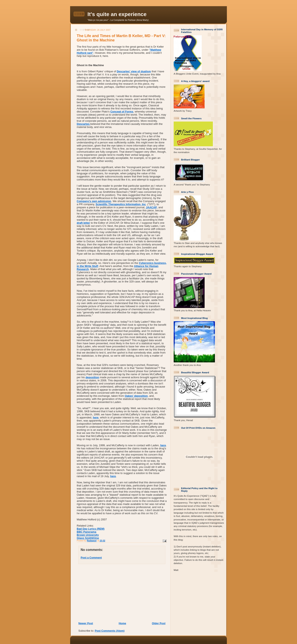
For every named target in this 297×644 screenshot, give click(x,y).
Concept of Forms (122, 112)
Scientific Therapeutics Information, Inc (121, 204)
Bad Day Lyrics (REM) (91, 529)
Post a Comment (91, 558)
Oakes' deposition (136, 396)
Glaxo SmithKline (88, 538)
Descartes (84, 124)
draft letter (83, 223)
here (96, 417)
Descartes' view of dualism (134, 71)
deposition (92, 377)
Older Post (159, 623)
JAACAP (151, 207)
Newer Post (86, 623)
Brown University (88, 535)
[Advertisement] (103, 593)
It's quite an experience (117, 14)
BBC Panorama (87, 532)
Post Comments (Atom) (110, 631)
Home (122, 623)
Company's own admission (94, 201)
